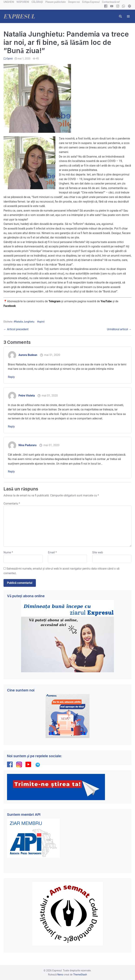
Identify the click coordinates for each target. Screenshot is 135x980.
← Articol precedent (16, 329)
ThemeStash (80, 975)
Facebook (10, 306)
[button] (120, 16)
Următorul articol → (119, 329)
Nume (8, 552)
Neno (60, 975)
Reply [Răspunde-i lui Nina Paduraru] (11, 472)
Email (52, 552)
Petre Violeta (27, 396)
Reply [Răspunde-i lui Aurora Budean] (11, 377)
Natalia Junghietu (25, 322)
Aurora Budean (28, 355)
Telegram (54, 301)
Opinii (10, 59)
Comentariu (12, 504)
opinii (42, 322)
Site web (98, 552)
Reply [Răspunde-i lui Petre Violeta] (11, 427)
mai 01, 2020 (52, 355)
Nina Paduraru (28, 445)
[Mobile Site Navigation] (128, 16)
